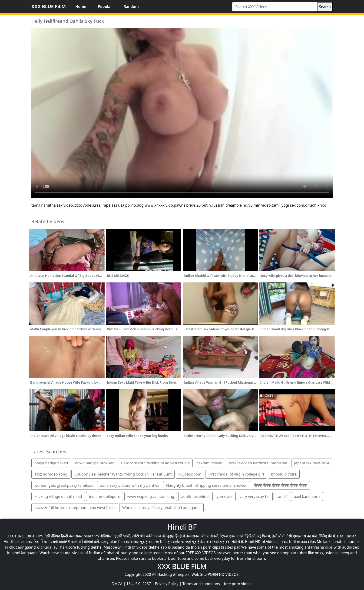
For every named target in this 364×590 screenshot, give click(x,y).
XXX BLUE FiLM (49, 6)
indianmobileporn (105, 496)
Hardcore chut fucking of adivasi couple (155, 463)
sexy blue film (113, 542)
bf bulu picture (284, 474)
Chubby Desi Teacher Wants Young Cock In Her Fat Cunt (123, 474)
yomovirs (225, 496)
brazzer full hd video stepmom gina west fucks (75, 508)
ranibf (282, 496)
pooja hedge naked (51, 463)
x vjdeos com (190, 474)
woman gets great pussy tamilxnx (64, 485)
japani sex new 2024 (312, 463)
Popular (105, 7)
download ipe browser (94, 463)
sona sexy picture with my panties (130, 485)
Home (81, 7)
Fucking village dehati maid (58, 496)
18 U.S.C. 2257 (139, 584)
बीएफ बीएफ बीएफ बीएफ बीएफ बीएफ (280, 485)
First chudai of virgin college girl (236, 474)
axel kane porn (307, 496)
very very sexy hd (255, 496)
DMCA (117, 584)
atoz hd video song (51, 474)
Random (131, 7)
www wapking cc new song (151, 496)
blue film (91, 536)
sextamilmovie (209, 463)
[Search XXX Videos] (275, 7)
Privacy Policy (167, 584)
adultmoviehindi (195, 496)
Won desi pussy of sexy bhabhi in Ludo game (161, 508)
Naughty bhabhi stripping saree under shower (207, 485)
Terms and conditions (201, 584)
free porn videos (238, 584)
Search (325, 7)
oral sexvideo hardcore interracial (258, 463)
